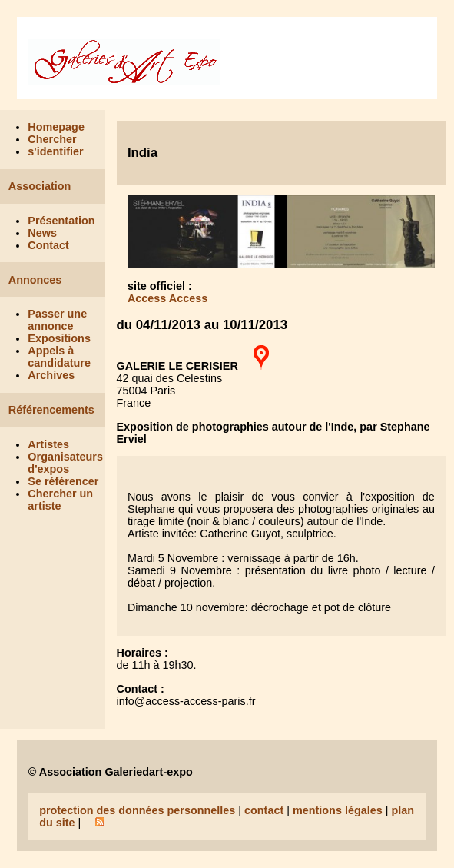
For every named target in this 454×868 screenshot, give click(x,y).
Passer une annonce (57, 320)
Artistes (48, 444)
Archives (51, 375)
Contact (48, 245)
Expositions (59, 338)
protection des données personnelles (137, 810)
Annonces (35, 280)
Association (40, 186)
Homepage (56, 127)
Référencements (51, 410)
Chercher (52, 139)
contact (264, 810)
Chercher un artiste (60, 500)
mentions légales (338, 810)
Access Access (167, 298)
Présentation (61, 221)
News (42, 233)
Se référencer (63, 481)
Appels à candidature (59, 357)
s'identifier (55, 151)
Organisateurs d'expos (65, 463)
